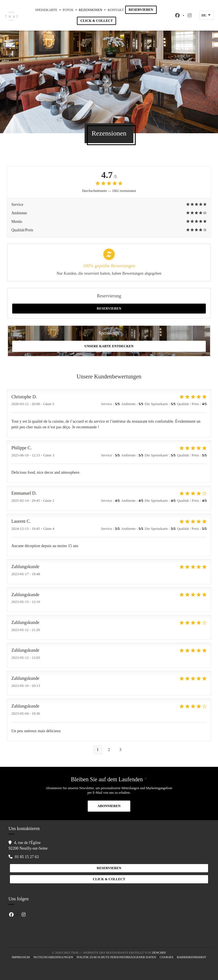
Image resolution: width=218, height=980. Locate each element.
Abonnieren (109, 806)
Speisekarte (46, 10)
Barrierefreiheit (191, 957)
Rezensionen (91, 10)
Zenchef (159, 953)
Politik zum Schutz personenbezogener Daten (118, 957)
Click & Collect (97, 21)
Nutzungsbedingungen (55, 957)
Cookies (168, 957)
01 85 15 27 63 (27, 857)
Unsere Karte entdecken (109, 346)
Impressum (23, 957)
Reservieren (141, 10)
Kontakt (116, 10)
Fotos (68, 10)
